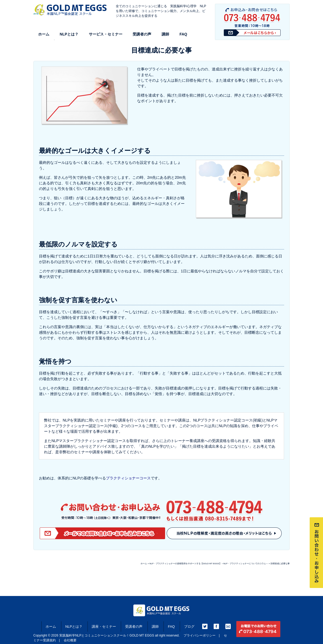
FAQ (183, 34)
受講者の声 (142, 34)
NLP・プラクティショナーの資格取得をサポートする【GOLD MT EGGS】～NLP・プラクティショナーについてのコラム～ (209, 564)
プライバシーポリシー (200, 635)
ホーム (44, 34)
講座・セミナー (104, 627)
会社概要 (70, 640)
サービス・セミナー (106, 34)
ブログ (189, 627)
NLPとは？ (69, 34)
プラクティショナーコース (128, 478)
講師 (165, 34)
